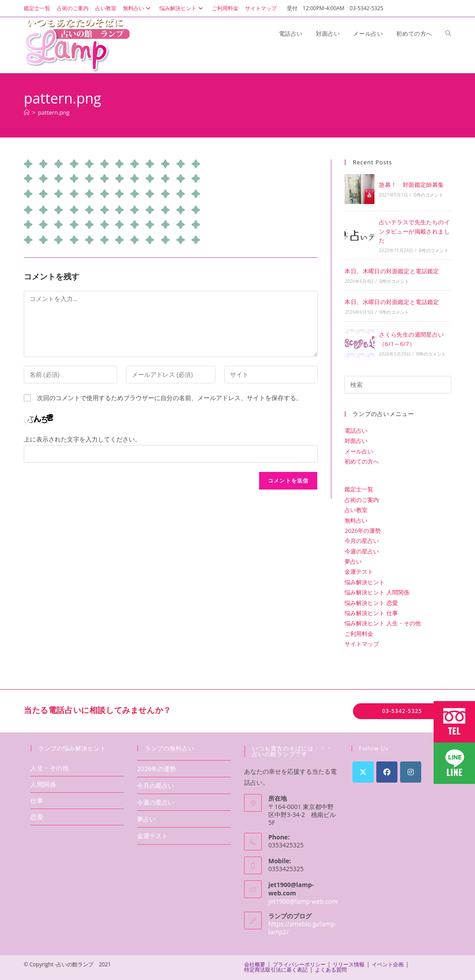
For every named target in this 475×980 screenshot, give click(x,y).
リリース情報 (349, 964)
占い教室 (106, 8)
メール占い (359, 451)
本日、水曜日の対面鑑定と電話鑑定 (392, 302)
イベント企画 (388, 964)
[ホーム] (27, 112)
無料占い (138, 8)
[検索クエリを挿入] (398, 385)
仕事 (37, 800)
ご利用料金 (225, 8)
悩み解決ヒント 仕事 (371, 613)
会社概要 (255, 964)
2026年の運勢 (363, 531)
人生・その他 (50, 768)
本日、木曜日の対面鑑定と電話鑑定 (392, 271)
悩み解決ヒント (182, 8)
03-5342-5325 (402, 711)
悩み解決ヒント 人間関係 (377, 592)
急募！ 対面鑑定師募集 (411, 185)
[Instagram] (411, 772)
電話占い (356, 431)
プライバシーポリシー (299, 964)
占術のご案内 (73, 8)
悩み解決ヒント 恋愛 (371, 603)
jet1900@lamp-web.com (303, 901)
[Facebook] (387, 772)
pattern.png (54, 112)
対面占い (356, 441)
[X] (363, 772)
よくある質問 (331, 970)
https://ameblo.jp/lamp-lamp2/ (302, 928)
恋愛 (37, 817)
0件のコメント (429, 195)
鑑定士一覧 (37, 8)
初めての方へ (362, 461)
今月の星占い (362, 541)
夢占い (353, 561)
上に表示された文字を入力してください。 (82, 439)
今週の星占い (362, 551)
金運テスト (359, 572)
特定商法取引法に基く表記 (276, 970)
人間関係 (43, 784)
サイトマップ (261, 8)
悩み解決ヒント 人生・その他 (382, 623)
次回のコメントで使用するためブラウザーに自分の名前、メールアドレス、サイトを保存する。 (170, 398)
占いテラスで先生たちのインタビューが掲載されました (414, 231)
